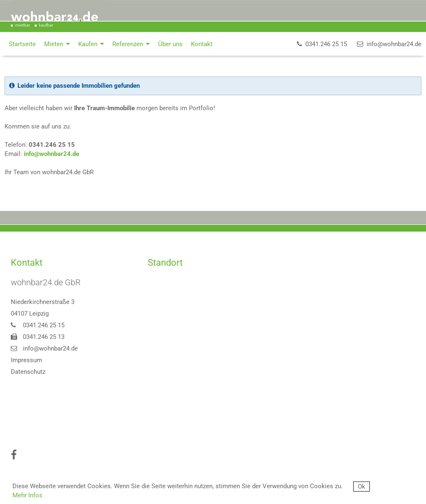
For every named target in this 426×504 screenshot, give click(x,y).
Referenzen (131, 44)
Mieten (57, 44)
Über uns (170, 44)
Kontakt (202, 44)
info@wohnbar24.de (51, 154)
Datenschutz (28, 372)
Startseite (22, 44)
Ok (362, 487)
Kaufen (91, 44)
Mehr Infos (27, 495)
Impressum (26, 360)
